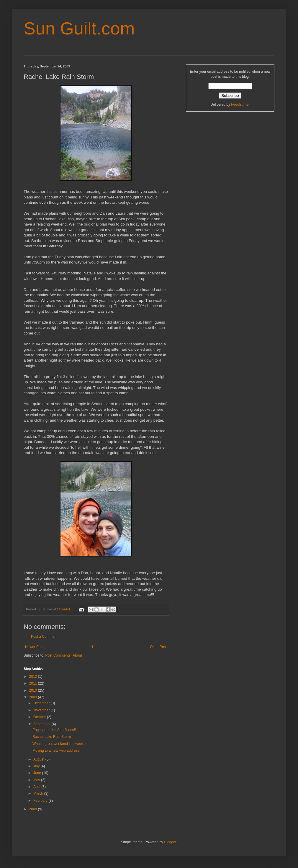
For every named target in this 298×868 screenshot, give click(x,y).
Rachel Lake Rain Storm (52, 737)
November (42, 710)
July (37, 766)
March (39, 794)
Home (97, 647)
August (39, 759)
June (38, 773)
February (41, 801)
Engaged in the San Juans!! (54, 730)
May (37, 780)
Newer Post (34, 647)
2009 (34, 697)
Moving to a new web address (56, 751)
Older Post (158, 647)
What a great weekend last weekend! (62, 744)
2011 (34, 683)
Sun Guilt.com (79, 28)
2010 (34, 690)
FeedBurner (240, 105)
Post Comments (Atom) (64, 655)
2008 (34, 809)
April (37, 787)
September (42, 724)
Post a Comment (44, 637)
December (42, 703)
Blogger (170, 842)
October (40, 717)
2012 (34, 677)
